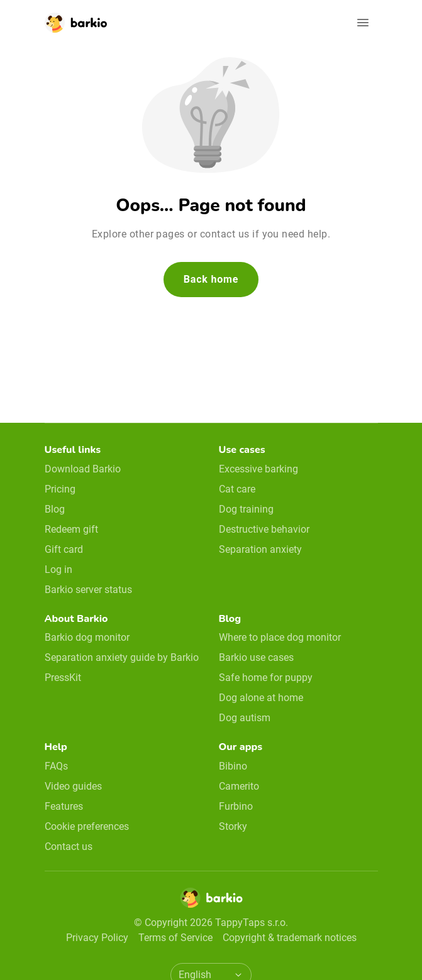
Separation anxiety (260, 549)
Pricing (60, 489)
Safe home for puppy (266, 678)
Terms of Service (175, 938)
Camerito (239, 786)
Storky (233, 826)
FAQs (56, 766)
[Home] (211, 901)
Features (64, 806)
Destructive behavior (264, 529)
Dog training (246, 509)
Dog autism (245, 718)
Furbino (236, 806)
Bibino (233, 766)
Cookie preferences (87, 826)
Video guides (73, 786)
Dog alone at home (261, 698)
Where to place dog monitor (280, 637)
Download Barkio (83, 469)
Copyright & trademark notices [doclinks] (290, 938)
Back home (211, 279)
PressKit (63, 678)
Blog (55, 509)
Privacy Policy (97, 938)
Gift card (64, 549)
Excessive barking (258, 469)
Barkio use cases (256, 657)
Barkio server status (88, 590)
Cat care (237, 489)
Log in (58, 569)
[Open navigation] (363, 23)
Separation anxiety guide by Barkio (122, 657)
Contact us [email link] (69, 847)
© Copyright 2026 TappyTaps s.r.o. (211, 923)
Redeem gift (71, 529)
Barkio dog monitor (87, 637)
